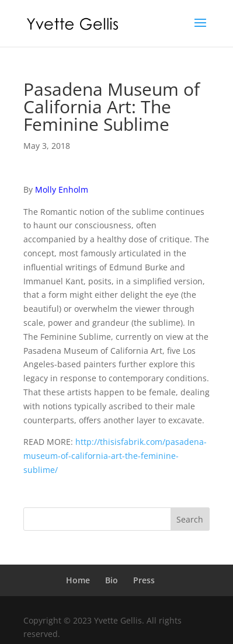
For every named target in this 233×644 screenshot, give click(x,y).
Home (78, 580)
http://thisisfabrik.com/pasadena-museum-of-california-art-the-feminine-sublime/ (115, 456)
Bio (112, 580)
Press (144, 580)
